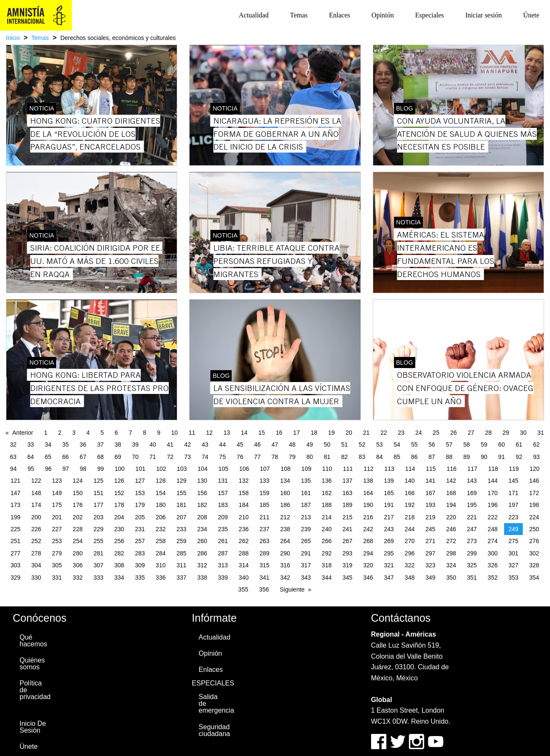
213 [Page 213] (306, 517)
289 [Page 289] (264, 553)
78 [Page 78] (275, 457)
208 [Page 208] (202, 517)
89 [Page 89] (467, 457)
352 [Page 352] (492, 578)
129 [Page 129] (181, 481)
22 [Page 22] (384, 433)
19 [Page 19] (332, 433)
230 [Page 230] (119, 529)
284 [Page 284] (160, 553)
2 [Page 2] (60, 433)
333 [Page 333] (98, 578)
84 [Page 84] (380, 457)
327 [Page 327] (513, 565)
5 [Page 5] (102, 433)
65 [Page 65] (48, 457)
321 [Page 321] (389, 565)
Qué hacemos (33, 641)
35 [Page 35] (65, 445)
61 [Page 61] (519, 445)
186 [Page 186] (285, 505)
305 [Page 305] (57, 565)
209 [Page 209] (223, 517)
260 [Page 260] (202, 541)
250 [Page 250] (534, 529)
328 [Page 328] (534, 565)
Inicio (13, 38)
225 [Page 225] (16, 529)
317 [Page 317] (306, 565)
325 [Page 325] (472, 565)
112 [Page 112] (369, 469)
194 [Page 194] (451, 505)
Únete (531, 15)
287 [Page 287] (223, 553)
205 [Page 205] (140, 517)
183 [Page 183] (223, 505)
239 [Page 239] (306, 529)
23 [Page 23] (401, 433)
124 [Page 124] (78, 481)
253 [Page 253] (57, 541)
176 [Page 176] (78, 505)
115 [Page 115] (431, 469)
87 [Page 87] (432, 457)
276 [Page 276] (534, 541)
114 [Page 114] (410, 469)
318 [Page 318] (327, 565)
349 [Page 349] (430, 578)
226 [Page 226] (36, 529)
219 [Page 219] (430, 517)
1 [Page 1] (45, 433)
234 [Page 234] (202, 529)
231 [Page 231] (140, 529)
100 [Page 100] (120, 469)
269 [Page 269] (389, 541)
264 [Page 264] (285, 541)
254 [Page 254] (78, 541)
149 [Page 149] (57, 493)
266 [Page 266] (327, 541)
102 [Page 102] (161, 469)
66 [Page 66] (65, 457)
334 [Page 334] (119, 578)
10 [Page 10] (175, 433)
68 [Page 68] (100, 457)
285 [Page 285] (181, 553)
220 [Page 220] (451, 517)
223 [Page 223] (513, 517)
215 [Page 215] (347, 517)
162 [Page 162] (327, 493)
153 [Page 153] (140, 493)
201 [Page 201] (57, 517)
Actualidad (254, 15)
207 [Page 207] (181, 517)
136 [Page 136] (327, 481)
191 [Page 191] (389, 505)
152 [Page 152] (119, 493)
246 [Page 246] (451, 529)
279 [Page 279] (57, 553)
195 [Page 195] (472, 505)
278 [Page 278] (36, 553)
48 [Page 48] (292, 445)
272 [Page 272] (451, 541)
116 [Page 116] (452, 469)
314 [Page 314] (244, 565)
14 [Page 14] (244, 433)
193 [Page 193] (430, 505)
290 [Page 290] (285, 553)
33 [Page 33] (31, 445)
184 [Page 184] (244, 505)
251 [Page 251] (16, 541)
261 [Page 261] (223, 541)
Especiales (430, 15)
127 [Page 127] (140, 481)
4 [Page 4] (88, 433)
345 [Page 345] (347, 578)
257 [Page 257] (140, 541)
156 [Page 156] (202, 493)
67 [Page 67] (83, 457)
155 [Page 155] (181, 493)
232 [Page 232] (160, 529)
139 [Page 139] (389, 481)
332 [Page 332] (78, 578)
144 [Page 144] (492, 481)
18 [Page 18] (314, 433)
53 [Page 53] (380, 445)
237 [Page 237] (264, 529)
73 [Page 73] (188, 457)
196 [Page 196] (492, 505)
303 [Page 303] (16, 565)
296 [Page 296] (410, 553)
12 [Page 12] (210, 433)
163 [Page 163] (347, 493)
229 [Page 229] (98, 529)
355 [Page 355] (243, 589)
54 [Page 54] (397, 445)
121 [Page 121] (16, 481)
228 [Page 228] (78, 529)
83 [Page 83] (362, 457)
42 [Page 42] (188, 445)
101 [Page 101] (140, 469)
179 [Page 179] (140, 505)
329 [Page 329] (16, 578)
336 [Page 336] (160, 578)
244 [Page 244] (410, 529)
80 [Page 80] (310, 457)
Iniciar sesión (484, 15)
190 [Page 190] (368, 505)
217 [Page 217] (389, 517)
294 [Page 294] (368, 553)
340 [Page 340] (244, 578)
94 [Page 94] (14, 469)
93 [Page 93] (536, 457)
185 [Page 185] (264, 505)
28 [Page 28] (488, 433)
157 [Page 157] (223, 493)
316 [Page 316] (285, 565)
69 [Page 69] (118, 457)
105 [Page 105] (223, 469)
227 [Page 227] (57, 529)
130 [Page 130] (202, 481)
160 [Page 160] (285, 493)
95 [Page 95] (31, 469)
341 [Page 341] (264, 578)
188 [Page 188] (327, 505)
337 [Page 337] (181, 578)
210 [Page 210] (244, 517)
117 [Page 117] (472, 469)
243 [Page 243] (389, 529)
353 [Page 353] (513, 578)
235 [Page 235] (223, 529)
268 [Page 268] (368, 541)
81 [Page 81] (327, 457)
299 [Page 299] (472, 553)
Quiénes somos (32, 664)
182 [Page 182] (202, 505)
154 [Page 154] (160, 493)
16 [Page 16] (279, 433)
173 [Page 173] (16, 505)
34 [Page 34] (48, 445)
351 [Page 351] (472, 578)
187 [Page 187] (306, 505)
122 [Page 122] (36, 481)
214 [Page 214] (327, 517)
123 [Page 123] (57, 481)
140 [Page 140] (410, 481)
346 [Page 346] (368, 578)
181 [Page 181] (181, 505)
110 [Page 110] (327, 469)
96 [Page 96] (48, 469)
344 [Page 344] (327, 578)
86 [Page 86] (414, 457)
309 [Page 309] (140, 565)
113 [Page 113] (389, 469)
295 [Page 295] (389, 553)
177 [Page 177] (98, 505)
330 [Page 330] (36, 578)
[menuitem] (254, 15)
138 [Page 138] (368, 481)
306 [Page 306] (78, 565)
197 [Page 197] (513, 505)
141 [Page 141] (430, 481)
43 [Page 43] (205, 445)
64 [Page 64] (31, 457)
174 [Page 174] (36, 505)
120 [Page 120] (534, 469)
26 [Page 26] (454, 433)
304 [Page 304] (36, 565)
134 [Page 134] (285, 481)
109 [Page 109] (306, 469)
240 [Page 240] (327, 529)
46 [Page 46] (258, 445)
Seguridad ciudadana (214, 730)
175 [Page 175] (57, 505)
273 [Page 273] (472, 541)
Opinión (383, 15)
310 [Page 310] (160, 565)
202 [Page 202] (78, 517)
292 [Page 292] (327, 553)
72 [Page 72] (170, 457)
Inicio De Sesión (33, 727)
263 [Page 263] (264, 541)
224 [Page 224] (534, 517)
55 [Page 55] (414, 445)
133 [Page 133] (264, 481)
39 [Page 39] (135, 445)
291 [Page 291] (306, 553)
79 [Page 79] (292, 457)
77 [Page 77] (258, 457)
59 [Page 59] (484, 445)
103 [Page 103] (182, 469)
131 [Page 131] (223, 481)
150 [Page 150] (78, 493)
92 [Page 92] (519, 457)
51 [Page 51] (345, 445)
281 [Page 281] (98, 553)
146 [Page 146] (534, 481)
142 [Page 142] (451, 481)
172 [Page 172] (534, 493)
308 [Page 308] (119, 565)
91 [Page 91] (502, 457)
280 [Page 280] (78, 553)
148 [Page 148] (36, 493)
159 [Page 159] (264, 493)
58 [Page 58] (467, 445)
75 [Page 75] (223, 457)
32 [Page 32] (13, 445)
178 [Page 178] (119, 505)
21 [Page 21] (366, 433)
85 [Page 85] (397, 457)
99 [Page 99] (101, 469)
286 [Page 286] (202, 553)
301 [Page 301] (513, 553)
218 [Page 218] (410, 517)
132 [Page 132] (244, 481)
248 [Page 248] (492, 529)
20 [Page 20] (349, 433)
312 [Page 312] (202, 565)
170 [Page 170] (492, 493)
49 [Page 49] (310, 445)
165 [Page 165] (389, 493)
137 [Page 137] (347, 481)
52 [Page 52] (362, 445)
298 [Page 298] (451, 553)
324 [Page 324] (451, 565)
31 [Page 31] (541, 433)
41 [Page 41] (170, 445)
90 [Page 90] (484, 457)
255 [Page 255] (98, 541)
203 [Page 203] (98, 517)
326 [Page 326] (492, 565)
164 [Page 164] (368, 493)
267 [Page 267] (347, 541)
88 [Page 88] (449, 457)
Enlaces (340, 15)
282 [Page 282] (119, 553)
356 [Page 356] (264, 589)
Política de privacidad (35, 690)
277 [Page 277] (16, 553)
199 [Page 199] (16, 517)
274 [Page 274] (492, 541)
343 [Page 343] (306, 578)
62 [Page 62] (536, 445)
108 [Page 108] (285, 469)
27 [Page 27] (471, 433)
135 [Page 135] (306, 481)
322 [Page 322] (410, 565)
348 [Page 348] (410, 578)
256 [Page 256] (119, 541)
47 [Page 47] (275, 445)
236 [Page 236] (244, 529)
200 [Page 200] (36, 517)
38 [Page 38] (118, 445)
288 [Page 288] (244, 553)
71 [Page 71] (153, 457)
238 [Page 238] (285, 529)
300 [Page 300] (492, 553)
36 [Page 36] (83, 445)
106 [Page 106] (244, 469)
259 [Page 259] (181, 541)
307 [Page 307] (98, 565)
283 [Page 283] (140, 553)
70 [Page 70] (135, 457)
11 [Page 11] (192, 433)
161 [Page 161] (306, 493)
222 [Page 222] (492, 517)
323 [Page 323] (430, 565)
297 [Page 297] (430, 553)
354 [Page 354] (534, 578)
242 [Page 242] (368, 529)
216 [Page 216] (368, 517)
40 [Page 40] (153, 445)
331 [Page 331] (57, 578)
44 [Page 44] (223, 445)
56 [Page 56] (432, 445)
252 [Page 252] (36, 541)
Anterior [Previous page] (23, 433)
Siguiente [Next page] (292, 589)
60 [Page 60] (502, 445)
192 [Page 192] (410, 505)
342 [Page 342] (285, 578)
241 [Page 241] (347, 529)
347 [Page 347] (389, 578)
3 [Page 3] (74, 433)
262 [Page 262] (244, 541)
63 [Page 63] (13, 457)
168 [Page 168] (451, 493)
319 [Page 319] (347, 565)
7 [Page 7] (130, 433)
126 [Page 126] (119, 481)
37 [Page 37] (100, 445)
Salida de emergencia (216, 704)
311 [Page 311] (181, 565)
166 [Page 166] (410, 493)
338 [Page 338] (202, 578)
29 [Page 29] (506, 433)
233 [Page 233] (181, 529)
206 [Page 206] (160, 517)
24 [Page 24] (419, 433)
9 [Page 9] (159, 433)
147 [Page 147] (16, 493)
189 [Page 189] (347, 505)
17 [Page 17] (297, 433)
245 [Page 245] (430, 529)
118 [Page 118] (493, 469)
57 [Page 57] (449, 445)
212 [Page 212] (285, 517)
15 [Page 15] (262, 433)
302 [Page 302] (534, 553)
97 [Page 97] (66, 469)
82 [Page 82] (345, 457)
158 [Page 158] (244, 493)
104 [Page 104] (203, 469)
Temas (299, 15)
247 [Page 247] (472, 529)
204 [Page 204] (119, 517)
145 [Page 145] (513, 481)
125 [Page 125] (98, 481)
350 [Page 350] (451, 578)
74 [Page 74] (205, 457)
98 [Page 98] (83, 469)
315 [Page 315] (264, 565)
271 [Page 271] (430, 541)
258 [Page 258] (160, 541)
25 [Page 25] (436, 433)
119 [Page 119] (514, 469)
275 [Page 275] (513, 541)
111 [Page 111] (348, 469)
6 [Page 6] (116, 433)
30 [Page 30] (523, 433)
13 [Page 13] (227, 433)
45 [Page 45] (240, 445)
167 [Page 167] (430, 493)
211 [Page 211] (264, 517)
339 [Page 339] (223, 578)
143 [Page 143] (472, 481)
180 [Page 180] (160, 505)
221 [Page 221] (472, 517)
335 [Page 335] (140, 578)
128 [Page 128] (160, 481)
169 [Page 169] (472, 493)
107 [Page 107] (265, 469)
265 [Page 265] (306, 541)
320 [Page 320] (368, 565)
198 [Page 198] (534, 505)
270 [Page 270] (410, 541)
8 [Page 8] (145, 433)
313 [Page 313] (223, 565)
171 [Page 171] (513, 493)
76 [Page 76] (240, 457)
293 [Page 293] (347, 553)
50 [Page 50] (327, 445)
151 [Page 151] (98, 493)
